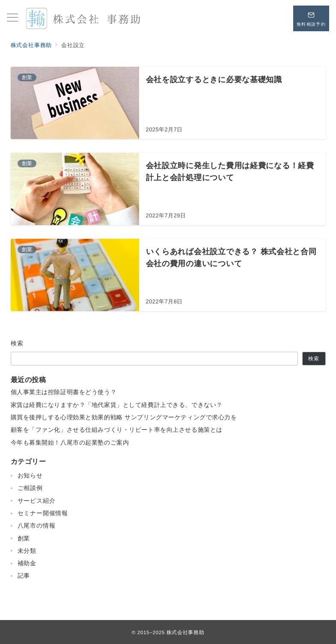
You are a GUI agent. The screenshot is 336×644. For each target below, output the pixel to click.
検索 (17, 343)
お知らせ (30, 475)
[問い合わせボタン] (311, 18)
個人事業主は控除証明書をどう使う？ (64, 392)
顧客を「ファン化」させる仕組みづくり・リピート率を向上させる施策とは (117, 430)
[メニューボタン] (12, 18)
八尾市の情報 (37, 525)
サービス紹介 (37, 501)
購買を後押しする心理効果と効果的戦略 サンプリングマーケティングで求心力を (124, 417)
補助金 (27, 563)
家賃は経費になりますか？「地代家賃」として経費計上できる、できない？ (117, 405)
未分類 (27, 551)
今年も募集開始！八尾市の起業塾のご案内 (70, 442)
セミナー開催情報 (43, 513)
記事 (24, 576)
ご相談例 (30, 488)
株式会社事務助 (185, 632)
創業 (24, 538)
